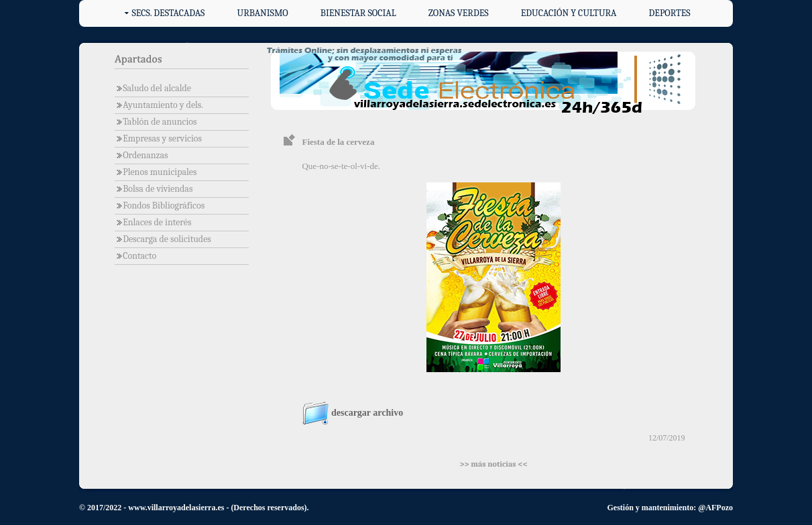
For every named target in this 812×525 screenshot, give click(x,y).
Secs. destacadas (168, 13)
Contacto (135, 256)
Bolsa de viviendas (154, 189)
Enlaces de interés (153, 222)
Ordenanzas (141, 155)
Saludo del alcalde (153, 88)
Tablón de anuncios (156, 122)
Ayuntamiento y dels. (159, 105)
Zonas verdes (459, 13)
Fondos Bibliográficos (160, 206)
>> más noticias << (493, 464)
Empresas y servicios (158, 138)
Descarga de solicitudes (163, 239)
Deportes (670, 13)
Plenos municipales (156, 172)
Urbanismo (263, 13)
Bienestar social (358, 13)
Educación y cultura (569, 13)
